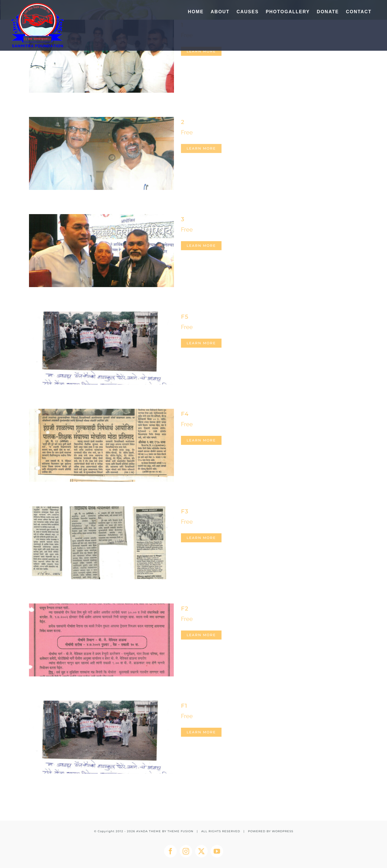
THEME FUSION (180, 831)
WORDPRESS (283, 831)
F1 (184, 706)
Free (187, 132)
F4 (185, 414)
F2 (185, 609)
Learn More (201, 51)
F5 (185, 317)
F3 (185, 511)
